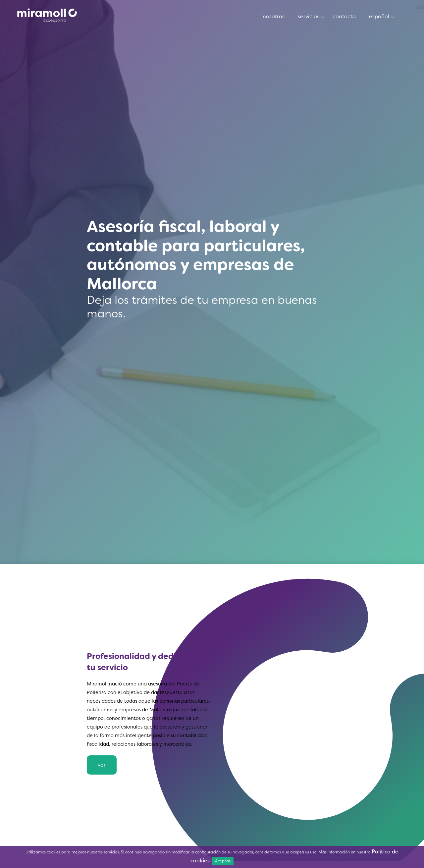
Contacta (344, 16)
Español (379, 16)
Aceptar (223, 861)
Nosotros (47, 16)
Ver (102, 765)
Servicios (309, 16)
